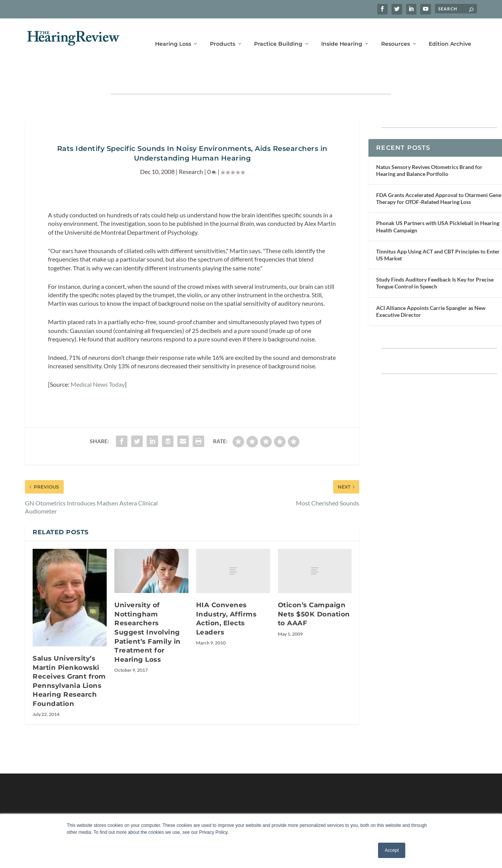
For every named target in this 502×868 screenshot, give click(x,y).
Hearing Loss (173, 34)
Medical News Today (98, 362)
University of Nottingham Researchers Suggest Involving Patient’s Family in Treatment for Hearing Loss (148, 609)
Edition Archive (450, 34)
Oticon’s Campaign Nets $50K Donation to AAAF (314, 591)
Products (223, 34)
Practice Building (278, 34)
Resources (395, 34)
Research (191, 149)
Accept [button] (392, 850)
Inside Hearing (342, 34)
